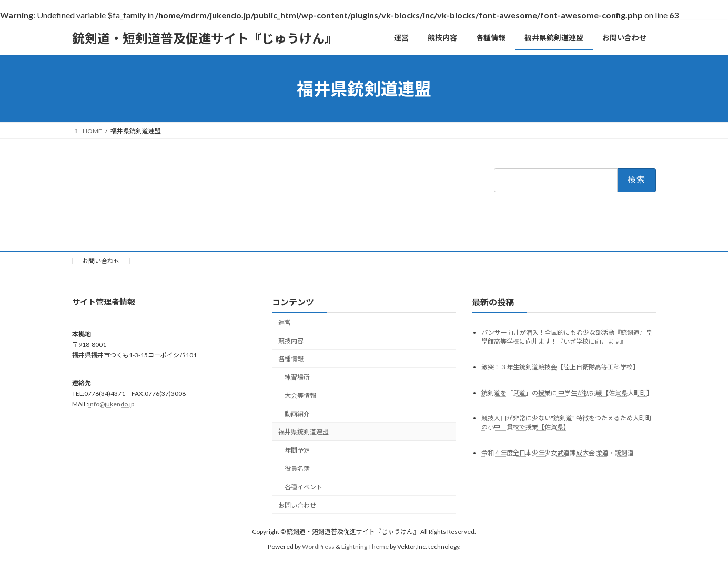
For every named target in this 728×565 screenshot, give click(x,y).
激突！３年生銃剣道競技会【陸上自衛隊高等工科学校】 (560, 367)
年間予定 (297, 450)
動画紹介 (297, 413)
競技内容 (291, 340)
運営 (285, 322)
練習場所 (297, 377)
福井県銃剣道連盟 (304, 432)
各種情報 (291, 359)
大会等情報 (300, 395)
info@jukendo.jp (111, 404)
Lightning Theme (365, 546)
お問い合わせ (101, 261)
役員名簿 (297, 469)
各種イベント (304, 487)
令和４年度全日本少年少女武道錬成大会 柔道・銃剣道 (558, 453)
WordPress (318, 546)
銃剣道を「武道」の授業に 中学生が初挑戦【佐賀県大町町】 (567, 392)
